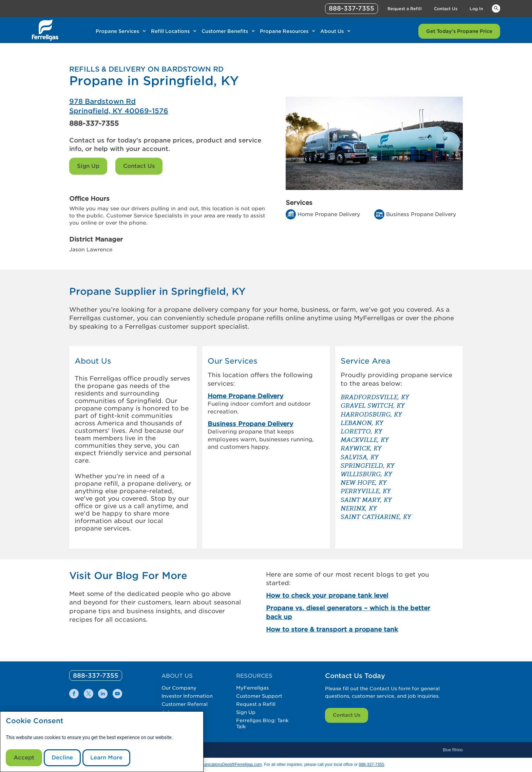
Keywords (496, 8)
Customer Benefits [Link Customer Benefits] (225, 31)
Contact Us (139, 166)
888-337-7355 (94, 123)
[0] (96, 675)
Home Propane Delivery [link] (245, 396)
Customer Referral (185, 704)
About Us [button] (93, 361)
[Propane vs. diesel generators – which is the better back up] (354, 612)
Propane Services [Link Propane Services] (117, 31)
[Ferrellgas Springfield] (168, 106)
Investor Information (187, 696)
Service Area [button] (365, 361)
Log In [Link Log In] (476, 9)
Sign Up (88, 166)
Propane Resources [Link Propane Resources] (284, 31)
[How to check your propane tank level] (354, 595)
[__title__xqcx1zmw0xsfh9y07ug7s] (45, 30)
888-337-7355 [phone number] (351, 8)
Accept (24, 758)
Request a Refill (256, 704)
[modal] (102, 742)
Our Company (179, 688)
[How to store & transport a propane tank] (354, 629)
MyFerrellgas (252, 688)
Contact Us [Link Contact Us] (446, 9)
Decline (62, 758)
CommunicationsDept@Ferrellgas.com (227, 765)
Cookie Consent (35, 721)
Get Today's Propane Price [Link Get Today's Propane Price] (459, 31)
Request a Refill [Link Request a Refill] (405, 9)
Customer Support (259, 696)
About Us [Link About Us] (332, 31)
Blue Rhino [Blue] (453, 750)
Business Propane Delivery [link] (250, 424)
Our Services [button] (233, 361)
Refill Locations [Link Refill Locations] (170, 31)
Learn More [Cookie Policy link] (106, 758)
